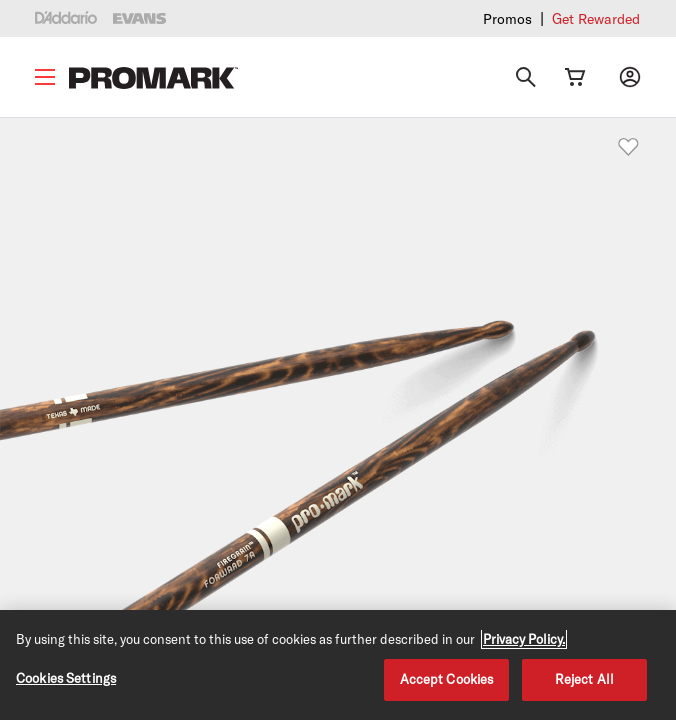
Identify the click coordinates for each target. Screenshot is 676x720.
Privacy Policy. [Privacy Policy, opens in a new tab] (524, 639)
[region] (338, 665)
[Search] (526, 77)
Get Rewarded (596, 18)
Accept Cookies (447, 679)
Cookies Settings (66, 678)
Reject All (584, 679)
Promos (507, 18)
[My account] (630, 77)
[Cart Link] (575, 77)
